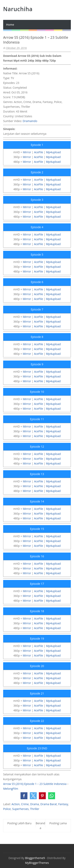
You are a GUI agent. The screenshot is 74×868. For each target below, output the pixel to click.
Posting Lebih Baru (19, 823)
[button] (24, 796)
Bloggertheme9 (35, 858)
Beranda (40, 826)
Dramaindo (30, 121)
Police (7, 809)
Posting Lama (58, 823)
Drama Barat (49, 804)
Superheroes (21, 809)
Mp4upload (53, 152)
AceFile (39, 152)
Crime (25, 804)
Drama (35, 804)
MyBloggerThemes (37, 863)
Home (10, 25)
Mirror (27, 152)
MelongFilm (11, 789)
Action (15, 804)
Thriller (35, 809)
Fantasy (63, 804)
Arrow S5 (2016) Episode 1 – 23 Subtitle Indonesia (35, 784)
